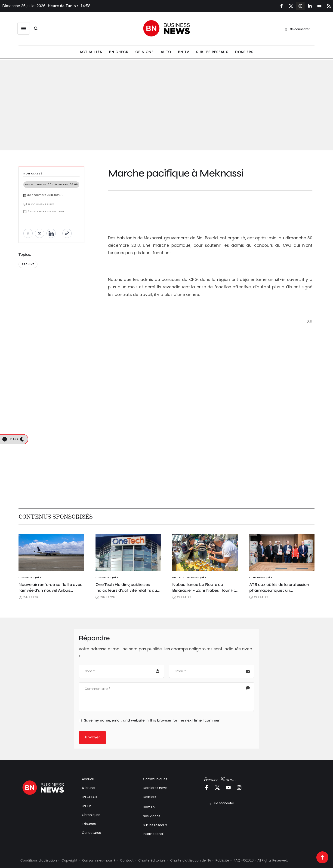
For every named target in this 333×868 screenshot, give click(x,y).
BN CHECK (90, 797)
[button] (24, 28)
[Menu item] (91, 52)
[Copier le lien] (67, 233)
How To (149, 807)
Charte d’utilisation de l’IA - (192, 860)
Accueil (88, 779)
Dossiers (150, 797)
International (153, 834)
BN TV (86, 806)
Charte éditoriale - (153, 860)
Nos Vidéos (152, 816)
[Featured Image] (51, 553)
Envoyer (92, 737)
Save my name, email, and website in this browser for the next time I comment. (153, 720)
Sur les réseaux (155, 825)
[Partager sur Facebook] (28, 233)
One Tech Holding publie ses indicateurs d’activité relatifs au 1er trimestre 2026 (126, 590)
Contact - (128, 860)
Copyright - (71, 860)
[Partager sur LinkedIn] (51, 233)
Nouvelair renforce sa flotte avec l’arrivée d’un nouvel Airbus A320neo (51, 590)
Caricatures (91, 833)
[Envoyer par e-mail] (40, 233)
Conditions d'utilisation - (40, 860)
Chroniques (91, 815)
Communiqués (155, 779)
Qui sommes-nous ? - (100, 860)
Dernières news (155, 788)
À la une (88, 788)
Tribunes (89, 824)
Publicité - (224, 860)
